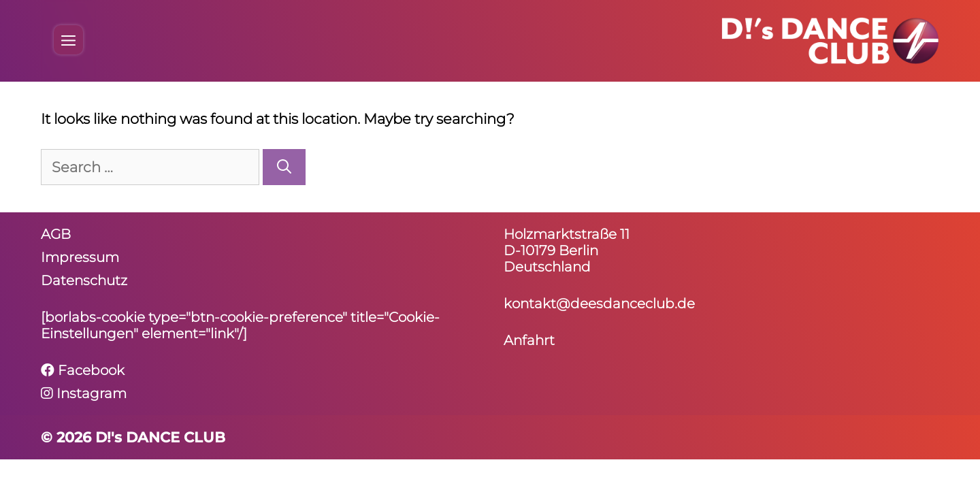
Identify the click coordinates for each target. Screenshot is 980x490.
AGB (56, 234)
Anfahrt (529, 340)
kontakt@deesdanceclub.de (599, 304)
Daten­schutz (84, 280)
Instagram (84, 393)
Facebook (83, 370)
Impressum (80, 257)
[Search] (284, 167)
